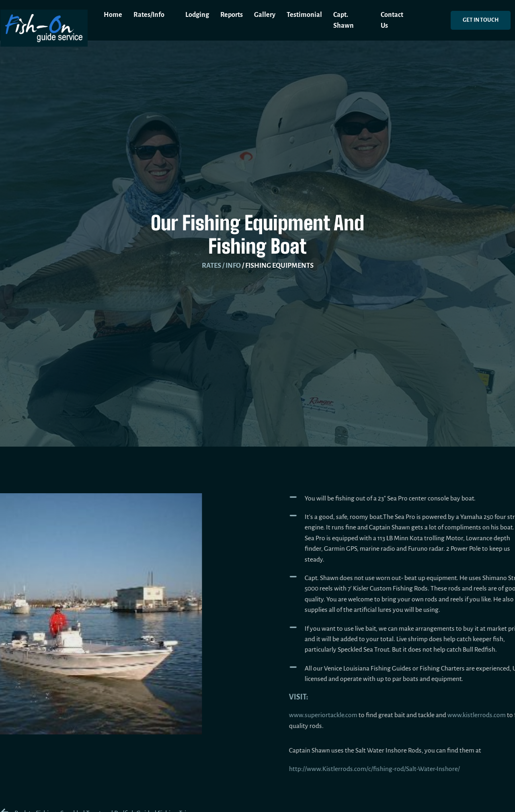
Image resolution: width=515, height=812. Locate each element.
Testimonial (304, 15)
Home (113, 15)
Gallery (265, 15)
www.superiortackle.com (345, 715)
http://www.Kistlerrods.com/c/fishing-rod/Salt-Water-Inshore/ (396, 769)
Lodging (197, 15)
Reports (232, 15)
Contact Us (392, 20)
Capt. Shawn (344, 20)
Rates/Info (154, 15)
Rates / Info (221, 266)
